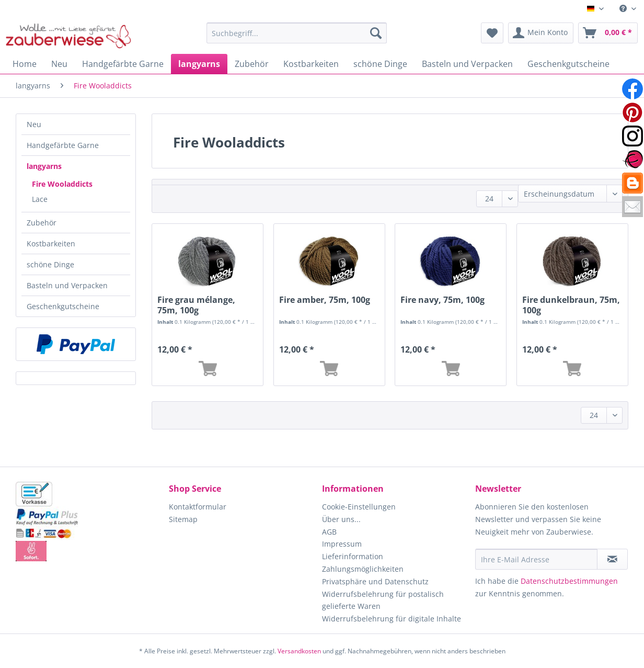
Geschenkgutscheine (63, 306)
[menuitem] (628, 9)
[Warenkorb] (608, 33)
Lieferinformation (353, 556)
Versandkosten (299, 651)
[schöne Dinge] (380, 64)
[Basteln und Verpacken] (467, 64)
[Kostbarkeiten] (311, 64)
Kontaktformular (198, 507)
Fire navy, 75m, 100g (442, 300)
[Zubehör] (252, 64)
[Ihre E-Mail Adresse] (536, 559)
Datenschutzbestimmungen (569, 581)
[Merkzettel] (492, 33)
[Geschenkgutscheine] (568, 64)
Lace (40, 199)
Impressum (342, 544)
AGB (329, 532)
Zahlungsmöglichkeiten (363, 569)
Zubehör (42, 223)
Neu (34, 124)
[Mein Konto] (541, 33)
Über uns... (341, 519)
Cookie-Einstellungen (359, 507)
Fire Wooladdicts (62, 184)
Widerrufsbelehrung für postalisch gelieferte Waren (383, 600)
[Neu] (59, 64)
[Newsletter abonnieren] (612, 559)
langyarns (44, 166)
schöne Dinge (50, 264)
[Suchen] (376, 33)
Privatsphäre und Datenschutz (375, 581)
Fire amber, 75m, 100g (325, 300)
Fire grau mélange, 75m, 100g (196, 305)
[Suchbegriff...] (297, 33)
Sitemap (183, 519)
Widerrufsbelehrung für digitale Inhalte (392, 619)
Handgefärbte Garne (63, 145)
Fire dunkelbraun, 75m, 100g (571, 305)
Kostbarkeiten (51, 244)
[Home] (25, 64)
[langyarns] (199, 64)
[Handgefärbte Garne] (123, 64)
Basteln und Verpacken (67, 285)
